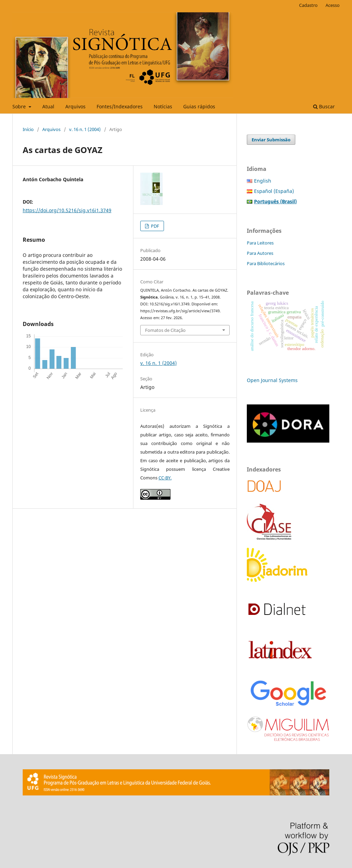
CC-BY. (165, 478)
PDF (155, 226)
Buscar (324, 106)
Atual (48, 106)
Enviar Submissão (271, 140)
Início (28, 129)
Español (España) (274, 191)
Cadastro (308, 5)
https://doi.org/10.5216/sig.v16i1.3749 (67, 210)
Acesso (333, 5)
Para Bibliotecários (266, 263)
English (263, 181)
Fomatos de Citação (165, 330)
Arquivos (75, 106)
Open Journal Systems (272, 380)
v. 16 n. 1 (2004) (85, 129)
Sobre (20, 106)
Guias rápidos (199, 106)
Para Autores (260, 253)
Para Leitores (260, 243)
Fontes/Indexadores (120, 106)
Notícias (163, 106)
